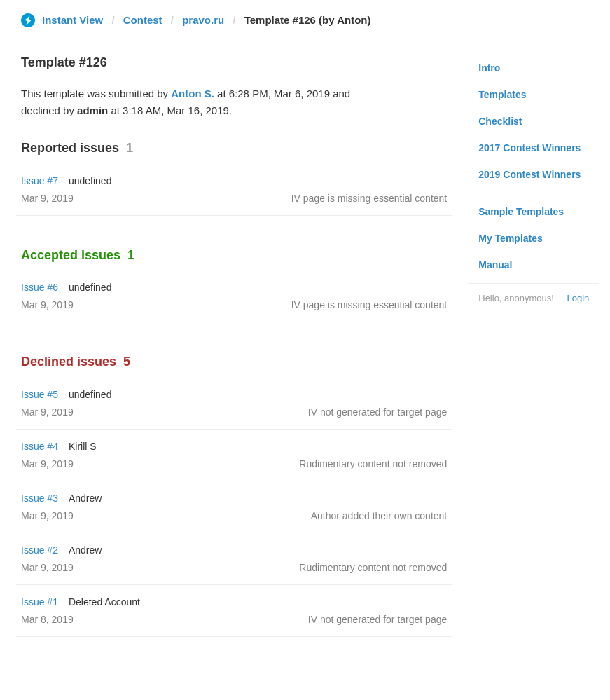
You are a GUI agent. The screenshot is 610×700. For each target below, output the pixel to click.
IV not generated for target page (377, 412)
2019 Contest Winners (529, 174)
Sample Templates (521, 212)
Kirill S (83, 446)
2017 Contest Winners (529, 148)
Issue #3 (40, 498)
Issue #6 (40, 287)
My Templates (511, 238)
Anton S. (193, 94)
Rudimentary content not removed (373, 464)
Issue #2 (40, 550)
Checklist (500, 121)
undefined (90, 181)
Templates (502, 95)
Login (578, 298)
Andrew (85, 498)
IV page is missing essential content (369, 198)
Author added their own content (379, 516)
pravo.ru (203, 20)
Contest (143, 20)
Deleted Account (104, 602)
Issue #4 (40, 446)
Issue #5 (40, 394)
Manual (495, 265)
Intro (489, 68)
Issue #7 (40, 181)
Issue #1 (40, 602)
